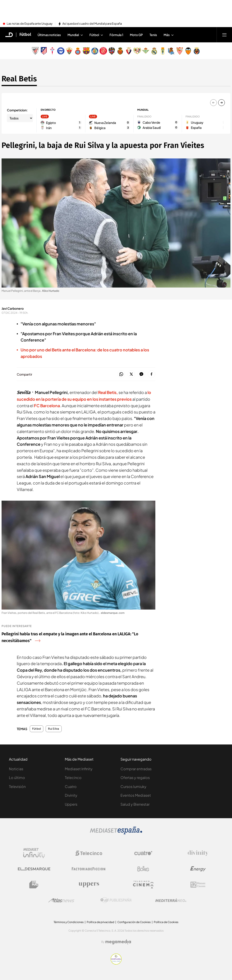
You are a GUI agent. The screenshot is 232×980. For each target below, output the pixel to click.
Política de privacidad (100, 922)
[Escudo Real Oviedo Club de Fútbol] (163, 51)
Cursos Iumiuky (133, 786)
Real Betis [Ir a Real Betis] (19, 79)
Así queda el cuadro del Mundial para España (92, 24)
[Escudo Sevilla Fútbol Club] (180, 51)
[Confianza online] (116, 963)
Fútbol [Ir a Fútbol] (25, 35)
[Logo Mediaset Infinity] (34, 853)
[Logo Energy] (198, 869)
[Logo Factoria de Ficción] (89, 869)
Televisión (17, 786)
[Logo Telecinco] (89, 853)
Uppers (71, 804)
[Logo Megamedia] (118, 942)
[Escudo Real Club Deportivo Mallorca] (120, 51)
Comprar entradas (136, 769)
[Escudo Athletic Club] (35, 51)
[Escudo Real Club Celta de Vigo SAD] (52, 51)
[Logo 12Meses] (198, 885)
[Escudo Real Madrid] (154, 51)
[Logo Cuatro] (143, 853)
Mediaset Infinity (79, 769)
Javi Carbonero (13, 308)
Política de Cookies (166, 922)
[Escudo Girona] (103, 51)
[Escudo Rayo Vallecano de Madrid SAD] (137, 51)
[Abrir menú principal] (224, 35)
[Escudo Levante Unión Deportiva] (112, 51)
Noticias (16, 769)
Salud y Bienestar (135, 804)
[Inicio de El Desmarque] (9, 35)
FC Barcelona (47, 406)
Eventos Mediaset (136, 795)
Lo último (17, 778)
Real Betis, (108, 392)
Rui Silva (54, 729)
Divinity (71, 795)
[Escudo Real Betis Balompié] (146, 51)
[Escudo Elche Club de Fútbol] (69, 51)
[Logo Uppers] (89, 885)
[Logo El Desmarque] (34, 869)
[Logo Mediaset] (116, 833)
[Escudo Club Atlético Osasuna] (129, 51)
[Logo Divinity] (198, 853)
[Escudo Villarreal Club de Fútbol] (197, 51)
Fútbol (37, 729)
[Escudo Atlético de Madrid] (44, 51)
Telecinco (73, 778)
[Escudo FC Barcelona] (86, 51)
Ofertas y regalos (135, 778)
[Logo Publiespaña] (116, 900)
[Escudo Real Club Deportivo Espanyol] (78, 51)
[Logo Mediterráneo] (171, 900)
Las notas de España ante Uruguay (30, 24)
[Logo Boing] (143, 869)
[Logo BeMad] (34, 885)
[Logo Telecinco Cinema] (143, 885)
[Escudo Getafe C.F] (95, 51)
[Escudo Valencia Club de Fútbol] (188, 51)
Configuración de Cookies (134, 922)
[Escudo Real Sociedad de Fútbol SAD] (171, 51)
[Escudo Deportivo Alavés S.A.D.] (61, 51)
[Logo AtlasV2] (61, 900)
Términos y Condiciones (69, 922)
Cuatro (71, 786)
